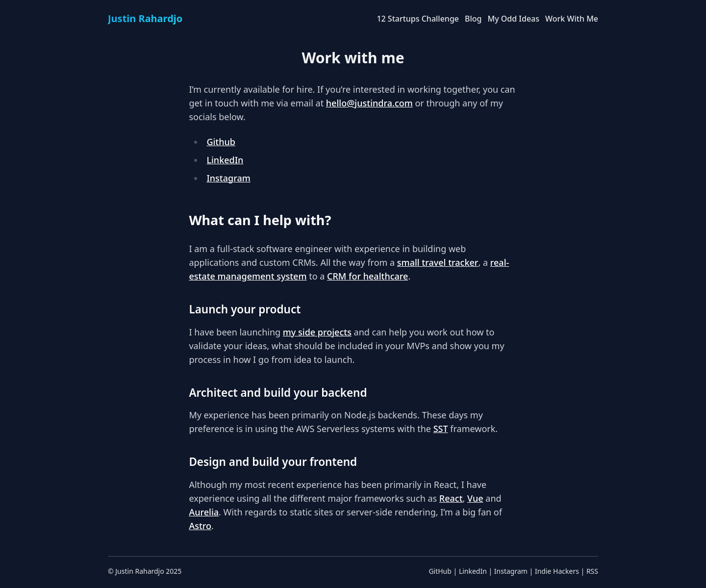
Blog (473, 19)
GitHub (440, 571)
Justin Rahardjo (139, 571)
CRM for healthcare (367, 276)
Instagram (228, 178)
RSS (592, 571)
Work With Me (572, 19)
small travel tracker (438, 262)
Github (221, 142)
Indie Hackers (557, 571)
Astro (200, 526)
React (451, 498)
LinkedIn (225, 160)
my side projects (317, 332)
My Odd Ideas (514, 19)
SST (441, 429)
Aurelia (204, 512)
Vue (475, 498)
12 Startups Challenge (418, 19)
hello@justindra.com (369, 103)
